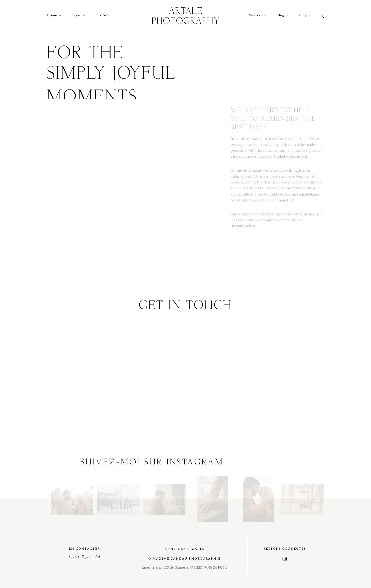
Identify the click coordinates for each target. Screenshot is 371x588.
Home (52, 15)
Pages (76, 15)
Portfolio (103, 15)
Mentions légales (185, 549)
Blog (280, 15)
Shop (303, 15)
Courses (256, 15)
